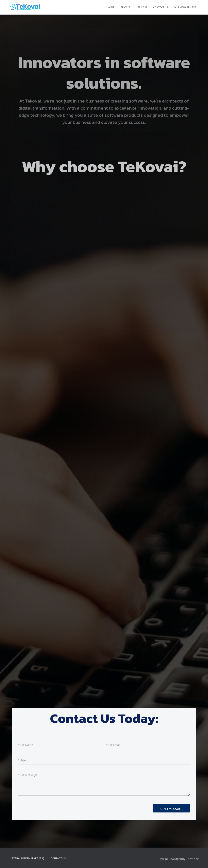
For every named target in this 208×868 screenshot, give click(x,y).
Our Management (185, 7)
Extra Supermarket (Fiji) (28, 858)
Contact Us (161, 7)
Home (111, 7)
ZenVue (125, 7)
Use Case (142, 7)
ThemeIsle (193, 859)
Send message (171, 809)
